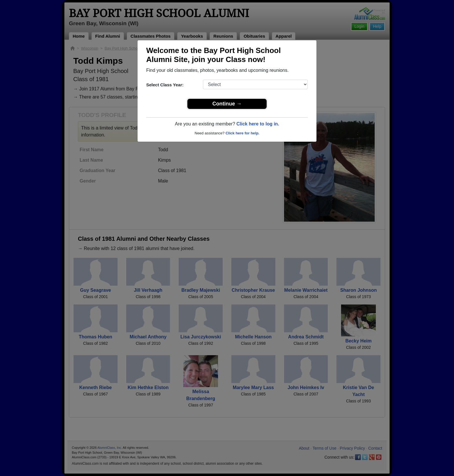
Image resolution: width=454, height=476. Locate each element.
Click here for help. (242, 133)
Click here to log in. (258, 124)
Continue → (227, 104)
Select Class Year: (165, 85)
